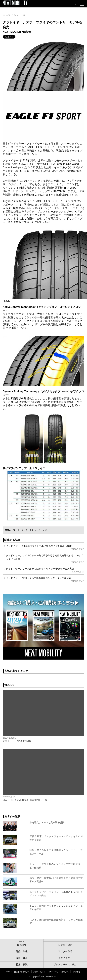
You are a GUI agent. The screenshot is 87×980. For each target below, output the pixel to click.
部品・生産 (22, 951)
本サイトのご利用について (18, 972)
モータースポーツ (43, 530)
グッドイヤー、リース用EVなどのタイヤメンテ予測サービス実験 (45, 570)
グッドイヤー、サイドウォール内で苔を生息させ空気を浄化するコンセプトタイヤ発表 (45, 559)
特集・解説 (22, 964)
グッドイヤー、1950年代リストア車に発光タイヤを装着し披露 (45, 547)
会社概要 (76, 972)
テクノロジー (65, 958)
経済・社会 (22, 958)
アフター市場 (28, 530)
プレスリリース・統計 (65, 964)
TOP (22, 942)
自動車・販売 (65, 945)
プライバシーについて (59, 972)
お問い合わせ (39, 972)
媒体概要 (22, 945)
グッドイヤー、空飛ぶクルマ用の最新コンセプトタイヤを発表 (45, 580)
